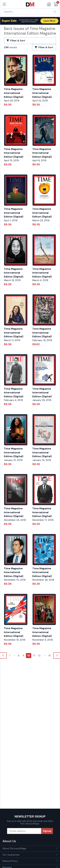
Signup (47, 831)
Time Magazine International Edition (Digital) (14, 93)
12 (39, 655)
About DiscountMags (14, 848)
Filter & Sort (16, 41)
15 (50, 655)
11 (34, 655)
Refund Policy (10, 861)
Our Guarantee (11, 855)
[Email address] (24, 831)
